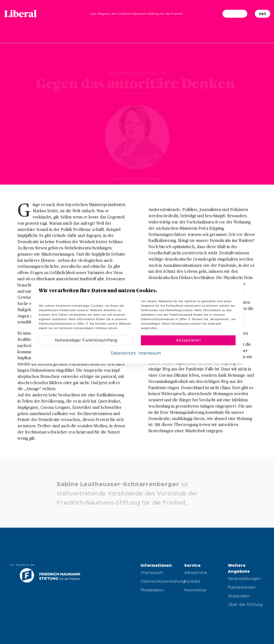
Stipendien (239, 596)
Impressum (152, 573)
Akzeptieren (188, 340)
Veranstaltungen (244, 579)
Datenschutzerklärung (159, 581)
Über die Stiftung (245, 605)
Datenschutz (123, 353)
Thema (132, 34)
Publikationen (242, 587)
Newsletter (196, 590)
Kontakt (192, 581)
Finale (233, 34)
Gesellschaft (159, 34)
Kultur (214, 34)
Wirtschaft (189, 34)
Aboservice (196, 573)
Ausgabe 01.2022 (52, 34)
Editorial (85, 34)
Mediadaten (152, 590)
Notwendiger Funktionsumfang (86, 340)
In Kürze (109, 34)
